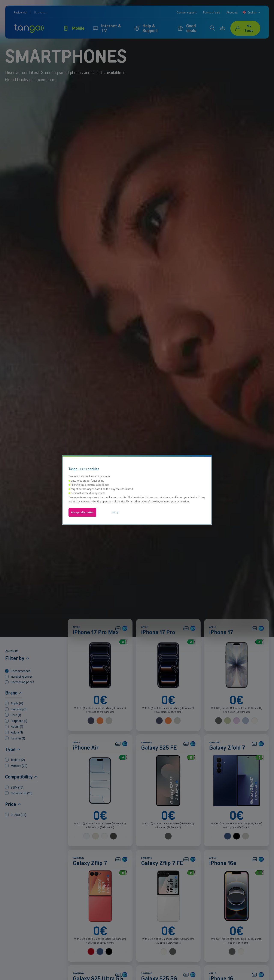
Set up (115, 493)
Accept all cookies (82, 493)
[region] (137, 471)
